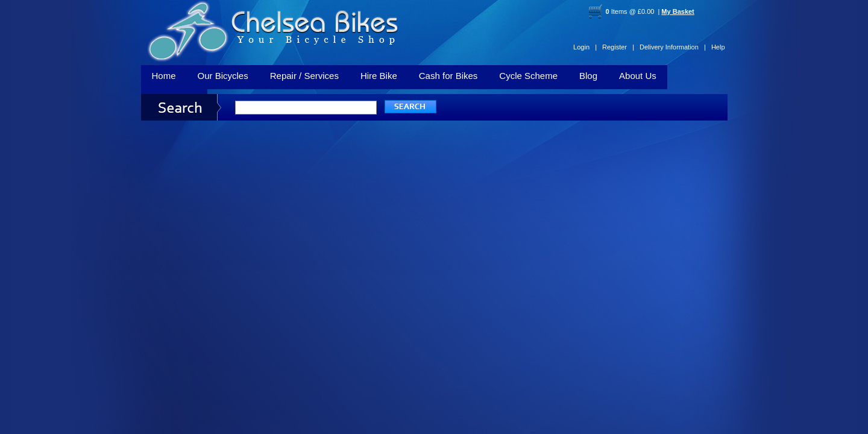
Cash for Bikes (448, 76)
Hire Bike (379, 76)
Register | (618, 47)
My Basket (678, 11)
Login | (585, 47)
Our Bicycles (223, 76)
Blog (588, 76)
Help (718, 47)
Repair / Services (304, 76)
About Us (638, 76)
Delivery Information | (673, 47)
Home (164, 76)
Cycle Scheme (528, 76)
